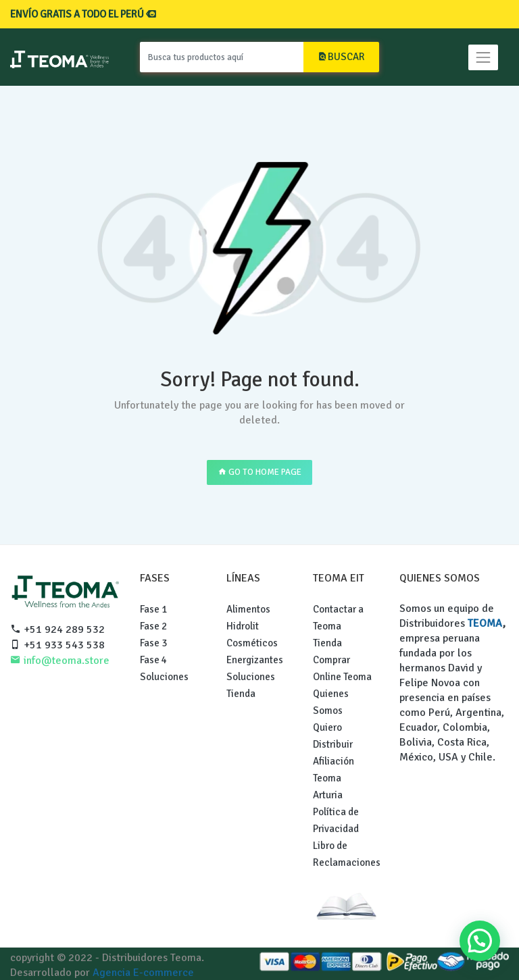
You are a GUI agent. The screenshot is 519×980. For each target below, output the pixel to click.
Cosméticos (252, 643)
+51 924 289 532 (57, 629)
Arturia (328, 795)
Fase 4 (153, 660)
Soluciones (164, 677)
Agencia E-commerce (143, 973)
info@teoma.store (60, 661)
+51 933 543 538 (57, 645)
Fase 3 (153, 643)
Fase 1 (153, 609)
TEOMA (485, 623)
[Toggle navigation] (483, 57)
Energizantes (255, 660)
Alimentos (248, 609)
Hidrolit (243, 626)
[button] (480, 941)
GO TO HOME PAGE (259, 472)
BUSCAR (341, 57)
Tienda (241, 694)
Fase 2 (153, 626)
